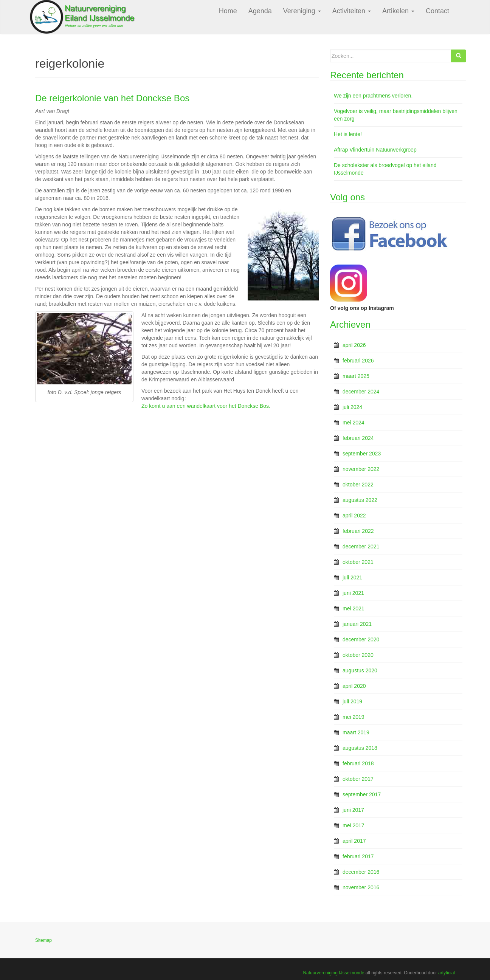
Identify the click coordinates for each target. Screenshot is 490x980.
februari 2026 (358, 361)
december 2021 (361, 547)
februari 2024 (358, 438)
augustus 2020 (360, 670)
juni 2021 (353, 593)
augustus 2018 (360, 748)
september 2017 (362, 794)
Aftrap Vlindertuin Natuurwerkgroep (375, 150)
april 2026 (354, 345)
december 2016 (361, 872)
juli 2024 (352, 407)
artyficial (447, 973)
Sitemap (43, 940)
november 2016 (361, 887)
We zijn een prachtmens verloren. (373, 96)
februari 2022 (358, 531)
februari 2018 (358, 763)
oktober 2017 (358, 779)
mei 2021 (354, 608)
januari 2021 (357, 624)
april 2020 (354, 686)
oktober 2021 (358, 562)
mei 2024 (354, 423)
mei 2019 (354, 717)
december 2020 (361, 639)
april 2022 (354, 516)
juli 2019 (352, 701)
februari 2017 (358, 856)
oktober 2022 (358, 485)
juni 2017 (353, 810)
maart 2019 (356, 732)
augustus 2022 (360, 500)
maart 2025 (356, 376)
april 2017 (354, 841)
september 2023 (362, 454)
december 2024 (361, 392)
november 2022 (361, 469)
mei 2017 (354, 825)
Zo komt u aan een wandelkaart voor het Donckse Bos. (206, 406)
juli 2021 (352, 577)
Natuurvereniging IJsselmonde (333, 973)
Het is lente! (348, 134)
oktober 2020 (358, 655)
